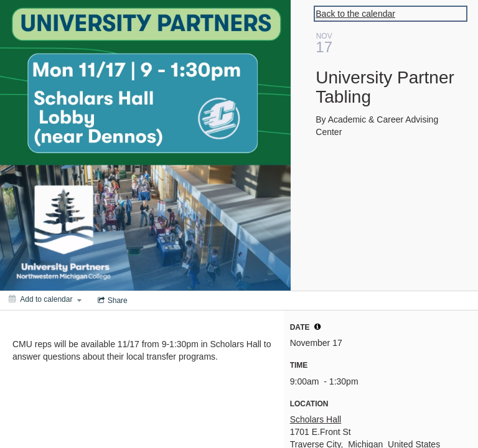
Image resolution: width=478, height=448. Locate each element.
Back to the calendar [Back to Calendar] (355, 14)
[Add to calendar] (45, 299)
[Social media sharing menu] (111, 301)
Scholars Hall (316, 419)
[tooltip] (317, 327)
